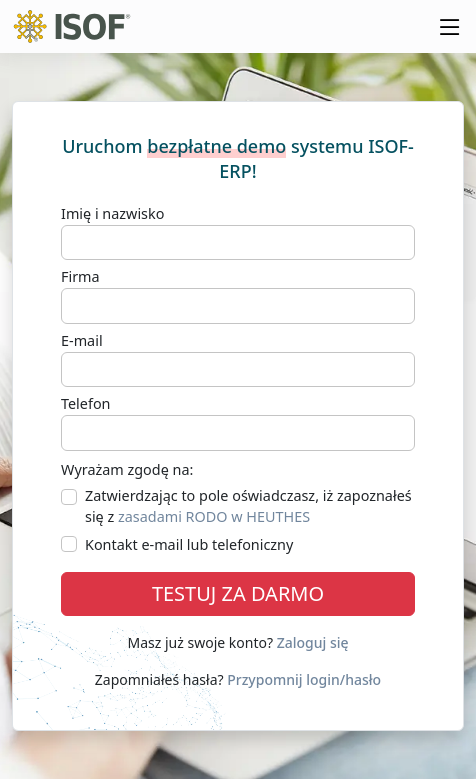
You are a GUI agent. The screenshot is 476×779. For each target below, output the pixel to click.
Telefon (86, 403)
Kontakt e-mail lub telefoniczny (189, 544)
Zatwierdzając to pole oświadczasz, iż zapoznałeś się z (248, 506)
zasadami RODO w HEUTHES (214, 516)
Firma (80, 276)
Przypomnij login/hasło (304, 679)
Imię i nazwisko (112, 213)
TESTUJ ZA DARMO (238, 593)
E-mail (82, 340)
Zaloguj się (313, 642)
